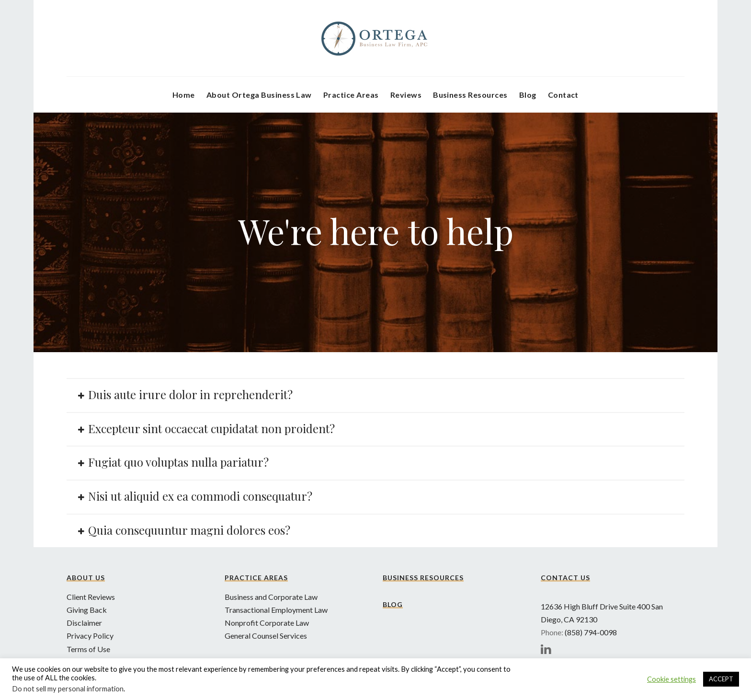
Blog (528, 95)
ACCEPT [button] (721, 679)
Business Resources (470, 95)
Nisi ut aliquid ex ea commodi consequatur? (200, 496)
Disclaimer (84, 623)
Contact (563, 95)
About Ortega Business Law (259, 95)
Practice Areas (351, 95)
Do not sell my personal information (68, 689)
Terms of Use (88, 649)
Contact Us (565, 578)
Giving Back (87, 610)
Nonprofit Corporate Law (267, 623)
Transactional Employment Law (276, 610)
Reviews (406, 95)
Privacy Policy (90, 636)
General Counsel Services (266, 636)
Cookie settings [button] (671, 679)
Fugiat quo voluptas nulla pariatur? (178, 462)
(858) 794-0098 (591, 632)
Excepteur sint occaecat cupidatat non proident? (211, 428)
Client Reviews (91, 597)
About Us (86, 578)
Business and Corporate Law (271, 597)
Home (184, 95)
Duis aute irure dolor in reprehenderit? (190, 394)
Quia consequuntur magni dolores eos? (189, 530)
